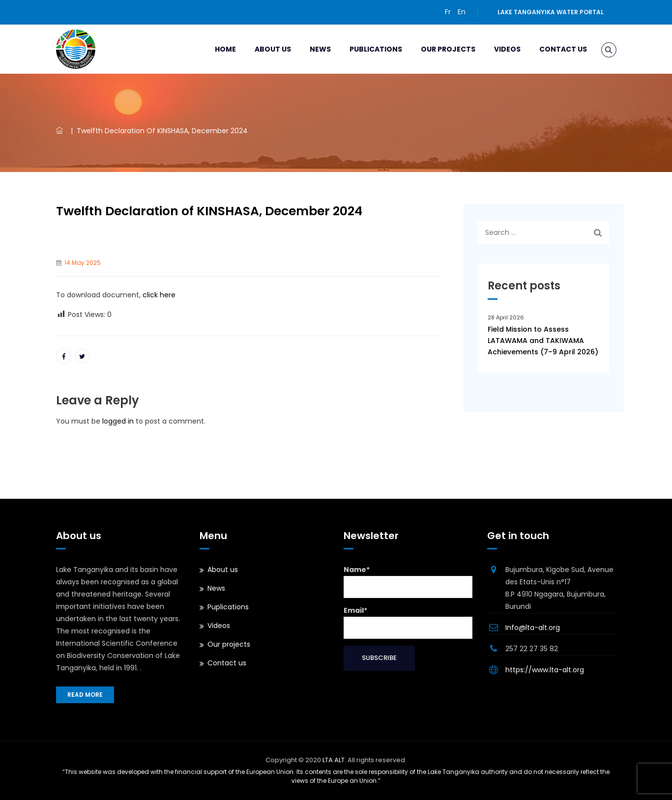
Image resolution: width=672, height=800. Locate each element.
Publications (364, 49)
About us (261, 49)
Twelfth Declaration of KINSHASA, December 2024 (209, 211)
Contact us (551, 49)
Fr (448, 12)
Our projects (436, 49)
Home (214, 49)
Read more (85, 695)
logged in (118, 421)
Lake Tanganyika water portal (551, 12)
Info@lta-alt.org (533, 628)
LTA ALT (334, 760)
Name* (408, 581)
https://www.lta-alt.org (545, 670)
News (308, 49)
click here (158, 295)
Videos (496, 49)
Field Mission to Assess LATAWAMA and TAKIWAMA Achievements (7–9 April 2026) (543, 341)
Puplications (228, 607)
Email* (408, 622)
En (462, 12)
